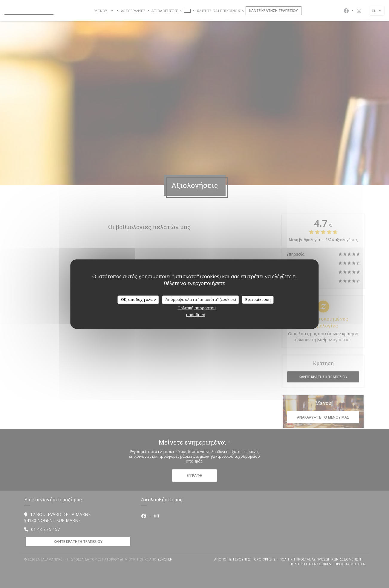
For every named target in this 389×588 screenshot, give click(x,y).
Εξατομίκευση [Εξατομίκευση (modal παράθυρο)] (258, 299)
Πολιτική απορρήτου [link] (197, 308)
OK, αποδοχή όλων (138, 299)
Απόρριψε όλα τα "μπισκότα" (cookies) (201, 299)
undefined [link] (196, 315)
